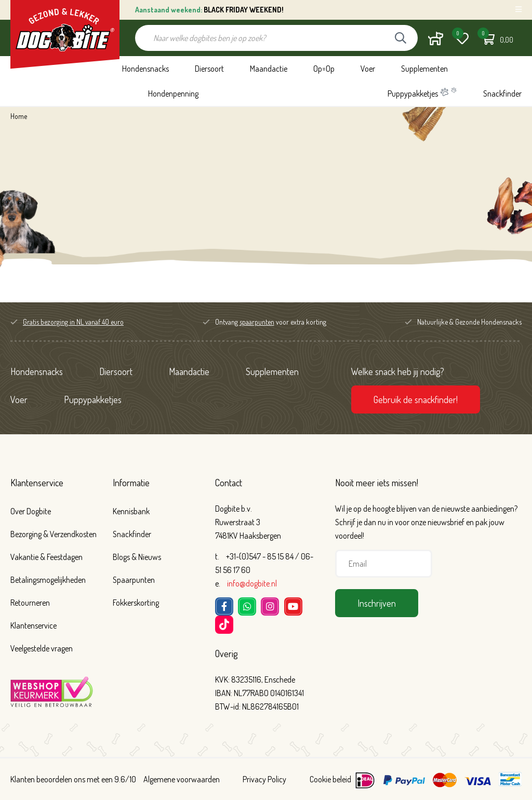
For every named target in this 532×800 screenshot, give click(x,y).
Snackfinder (502, 94)
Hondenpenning (173, 94)
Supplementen (424, 69)
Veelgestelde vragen (42, 648)
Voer (368, 69)
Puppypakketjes (422, 93)
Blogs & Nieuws (137, 557)
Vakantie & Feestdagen (46, 557)
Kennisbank (131, 511)
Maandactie (269, 69)
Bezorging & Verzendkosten (54, 534)
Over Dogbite (31, 511)
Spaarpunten (134, 580)
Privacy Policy (264, 779)
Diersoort (209, 69)
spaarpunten (257, 322)
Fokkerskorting (136, 603)
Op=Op (324, 69)
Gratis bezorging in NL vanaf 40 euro (73, 322)
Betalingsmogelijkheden (48, 580)
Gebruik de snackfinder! (416, 399)
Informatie (131, 483)
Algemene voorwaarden (182, 779)
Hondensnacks (145, 69)
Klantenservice (37, 483)
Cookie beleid (330, 779)
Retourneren (30, 603)
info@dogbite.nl (252, 583)
